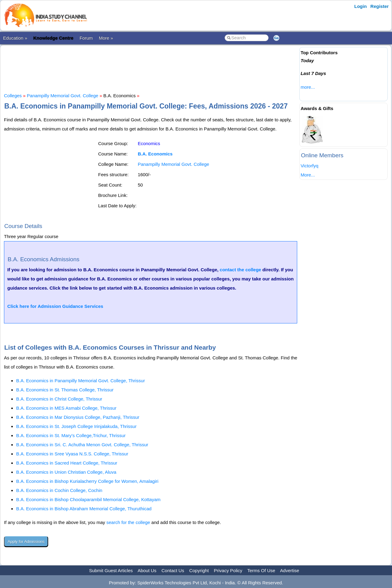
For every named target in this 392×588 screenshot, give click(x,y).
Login (360, 6)
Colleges (13, 96)
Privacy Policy (228, 570)
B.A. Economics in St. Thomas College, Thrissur (65, 390)
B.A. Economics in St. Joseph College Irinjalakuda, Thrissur (76, 426)
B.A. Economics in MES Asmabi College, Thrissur (66, 408)
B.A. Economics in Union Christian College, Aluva (66, 472)
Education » (15, 38)
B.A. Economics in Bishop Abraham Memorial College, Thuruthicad (84, 509)
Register (380, 6)
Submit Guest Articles (111, 570)
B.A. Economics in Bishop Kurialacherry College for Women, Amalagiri (87, 481)
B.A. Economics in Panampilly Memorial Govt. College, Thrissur (80, 381)
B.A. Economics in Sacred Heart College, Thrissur (67, 463)
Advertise (290, 570)
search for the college (128, 522)
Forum (86, 38)
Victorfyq (309, 166)
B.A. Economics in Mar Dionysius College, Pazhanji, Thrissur (78, 417)
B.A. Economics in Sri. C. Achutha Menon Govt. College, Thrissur (82, 445)
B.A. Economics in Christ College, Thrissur (59, 399)
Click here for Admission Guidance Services (55, 306)
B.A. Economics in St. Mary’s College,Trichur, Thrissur (71, 435)
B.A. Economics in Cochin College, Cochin (59, 490)
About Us (147, 570)
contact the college (241, 270)
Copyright (199, 570)
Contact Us (173, 570)
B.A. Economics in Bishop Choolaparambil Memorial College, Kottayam (88, 499)
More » (106, 38)
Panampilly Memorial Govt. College (62, 96)
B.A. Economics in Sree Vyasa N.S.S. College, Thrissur (72, 454)
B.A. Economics (155, 154)
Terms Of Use (261, 570)
